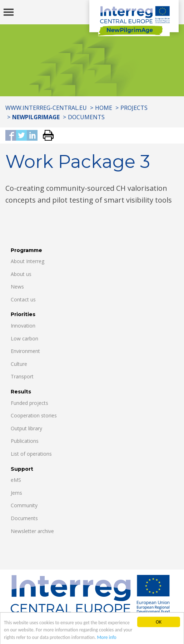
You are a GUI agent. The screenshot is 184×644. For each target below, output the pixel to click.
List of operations (31, 454)
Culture (19, 364)
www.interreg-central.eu (46, 108)
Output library (26, 428)
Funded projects (29, 403)
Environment (25, 351)
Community (24, 505)
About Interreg (28, 261)
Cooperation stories (34, 415)
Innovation (23, 326)
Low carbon (24, 338)
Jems (16, 493)
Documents (86, 117)
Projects (134, 108)
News (17, 287)
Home (104, 108)
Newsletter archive (32, 531)
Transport (22, 376)
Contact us (23, 299)
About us (21, 274)
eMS (16, 480)
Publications (25, 441)
